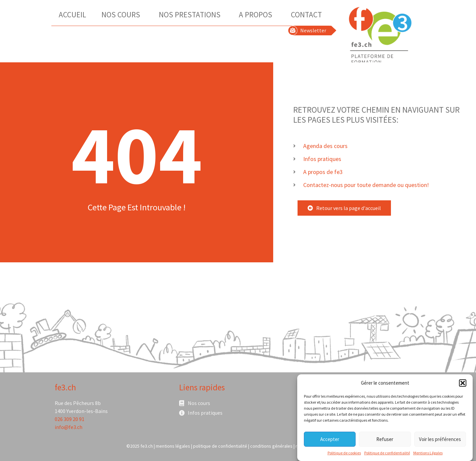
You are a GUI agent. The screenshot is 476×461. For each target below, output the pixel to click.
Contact (306, 14)
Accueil (72, 14)
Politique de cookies (344, 455)
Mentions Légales (428, 455)
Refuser (385, 441)
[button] (463, 385)
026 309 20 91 (70, 419)
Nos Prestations (191, 14)
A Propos (257, 14)
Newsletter (313, 30)
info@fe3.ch (69, 427)
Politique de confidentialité (387, 455)
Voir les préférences (440, 441)
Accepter (330, 441)
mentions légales (173, 446)
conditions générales (271, 446)
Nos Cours (122, 14)
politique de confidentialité (220, 446)
